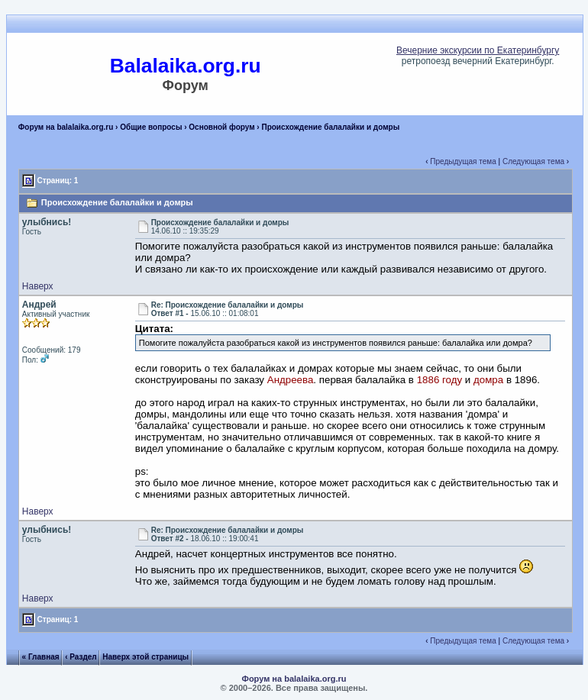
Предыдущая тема (463, 161)
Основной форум (221, 127)
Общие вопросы (151, 127)
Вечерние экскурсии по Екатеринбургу (478, 50)
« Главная (41, 657)
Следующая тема (533, 161)
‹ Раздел (81, 657)
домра (488, 380)
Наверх (38, 286)
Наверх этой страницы (145, 657)
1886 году (439, 380)
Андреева (291, 380)
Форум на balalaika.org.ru (66, 127)
